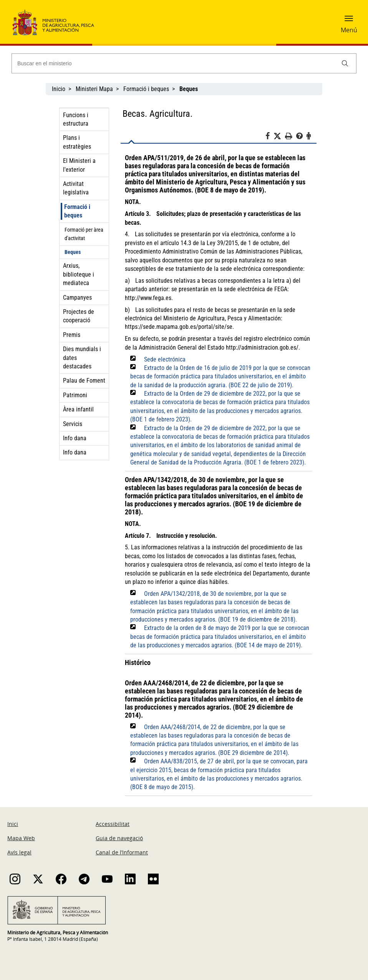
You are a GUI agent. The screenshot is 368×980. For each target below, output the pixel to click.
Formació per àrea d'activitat (84, 234)
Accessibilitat (113, 824)
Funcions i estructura (76, 119)
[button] (349, 21)
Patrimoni (75, 395)
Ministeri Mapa (94, 89)
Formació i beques (146, 89)
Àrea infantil (78, 409)
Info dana (75, 438)
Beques (73, 252)
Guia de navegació (119, 838)
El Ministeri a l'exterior (79, 165)
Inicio (59, 89)
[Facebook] (269, 137)
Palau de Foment (84, 381)
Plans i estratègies (77, 142)
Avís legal (19, 852)
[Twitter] (279, 136)
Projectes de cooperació (79, 316)
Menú (349, 30)
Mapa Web (21, 838)
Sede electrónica (165, 359)
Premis (72, 335)
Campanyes (77, 298)
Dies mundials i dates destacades (82, 358)
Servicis (73, 424)
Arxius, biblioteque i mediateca (79, 274)
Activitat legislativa (76, 188)
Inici (13, 824)
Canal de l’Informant (122, 852)
